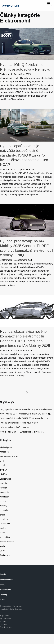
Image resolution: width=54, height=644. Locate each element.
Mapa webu (4, 616)
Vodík (2, 546)
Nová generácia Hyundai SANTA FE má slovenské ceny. (24, 418)
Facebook (4, 624)
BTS (2, 461)
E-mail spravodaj (6, 627)
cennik (3, 465)
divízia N (4, 470)
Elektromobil (6, 74)
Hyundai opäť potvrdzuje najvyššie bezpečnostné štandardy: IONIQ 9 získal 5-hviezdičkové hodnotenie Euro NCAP (24, 155)
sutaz (2, 533)
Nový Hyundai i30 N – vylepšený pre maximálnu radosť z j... (26, 414)
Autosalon (4, 452)
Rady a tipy (5, 524)
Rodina (3, 528)
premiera (4, 519)
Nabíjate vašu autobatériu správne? (16, 427)
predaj (3, 515)
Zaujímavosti (5, 555)
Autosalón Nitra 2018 (9, 456)
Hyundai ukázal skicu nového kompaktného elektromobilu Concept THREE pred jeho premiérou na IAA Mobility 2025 (25, 339)
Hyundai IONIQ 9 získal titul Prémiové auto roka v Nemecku (25, 67)
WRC (2, 551)
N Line (3, 501)
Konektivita (5, 492)
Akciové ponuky (7, 447)
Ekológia (4, 474)
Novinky (3, 506)
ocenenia (4, 510)
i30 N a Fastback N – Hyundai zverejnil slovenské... (22, 432)
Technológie (5, 537)
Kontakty (3, 621)
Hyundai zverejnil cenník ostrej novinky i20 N (19, 423)
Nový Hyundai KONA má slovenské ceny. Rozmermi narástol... (27, 409)
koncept (3, 488)
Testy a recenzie (7, 542)
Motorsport (5, 497)
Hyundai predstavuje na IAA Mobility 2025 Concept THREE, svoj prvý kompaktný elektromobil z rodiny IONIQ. (27, 248)
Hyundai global (5, 618)
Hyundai (4, 483)
